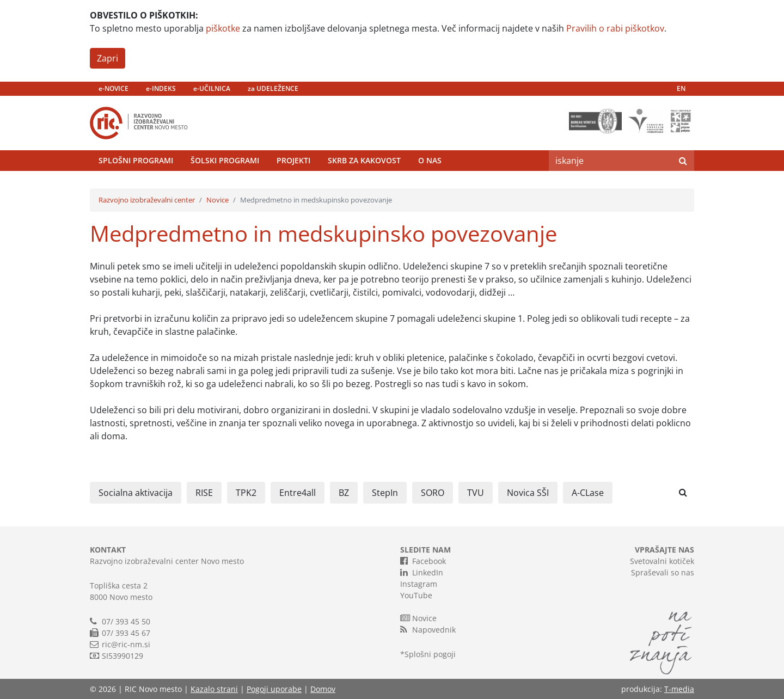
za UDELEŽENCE (273, 88)
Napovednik (428, 629)
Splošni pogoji (430, 654)
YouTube (416, 595)
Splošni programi (136, 160)
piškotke (223, 28)
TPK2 (246, 493)
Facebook (423, 561)
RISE (204, 493)
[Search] (610, 161)
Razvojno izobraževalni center (147, 200)
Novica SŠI (528, 493)
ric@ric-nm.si (126, 644)
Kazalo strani (214, 689)
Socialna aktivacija (136, 493)
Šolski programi (225, 160)
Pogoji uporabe (274, 689)
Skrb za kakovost (364, 160)
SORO (433, 493)
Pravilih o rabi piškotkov (615, 28)
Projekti (293, 160)
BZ (344, 493)
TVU (476, 493)
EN (681, 88)
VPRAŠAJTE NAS (664, 550)
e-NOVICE (114, 88)
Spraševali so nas (663, 572)
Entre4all (298, 493)
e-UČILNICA (212, 88)
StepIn (385, 493)
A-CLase (588, 493)
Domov (323, 689)
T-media (679, 689)
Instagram (419, 584)
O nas (430, 160)
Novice (218, 200)
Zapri (108, 58)
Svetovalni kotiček (662, 561)
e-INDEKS (161, 88)
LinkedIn (422, 572)
